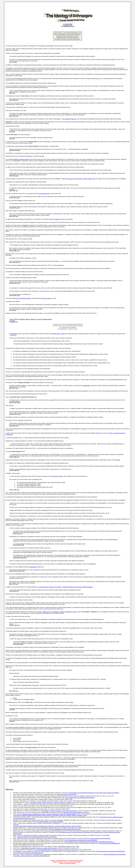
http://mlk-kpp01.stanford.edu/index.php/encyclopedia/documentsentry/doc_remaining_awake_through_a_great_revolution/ (47, 826)
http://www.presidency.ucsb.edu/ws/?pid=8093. (50, 822)
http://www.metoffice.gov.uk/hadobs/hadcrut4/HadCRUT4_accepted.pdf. (37, 837)
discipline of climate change (21, 159)
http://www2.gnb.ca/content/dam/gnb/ (110, 843)
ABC (13, 322)
